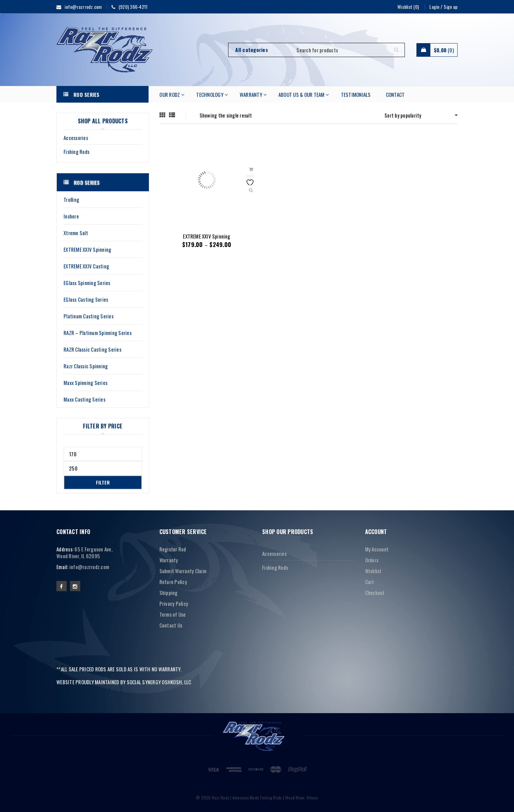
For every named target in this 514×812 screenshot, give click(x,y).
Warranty (169, 560)
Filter (103, 482)
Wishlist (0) (408, 7)
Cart (370, 582)
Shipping (169, 593)
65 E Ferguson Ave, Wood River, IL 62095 (84, 552)
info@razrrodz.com (89, 567)
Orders (372, 560)
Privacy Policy (174, 603)
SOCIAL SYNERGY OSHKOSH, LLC (159, 682)
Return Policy (173, 582)
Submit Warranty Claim (183, 571)
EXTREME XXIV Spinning (207, 236)
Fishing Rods (76, 152)
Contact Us (171, 625)
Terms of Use (173, 614)
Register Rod (173, 549)
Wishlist (373, 571)
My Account (377, 549)
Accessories (76, 138)
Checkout (375, 593)
